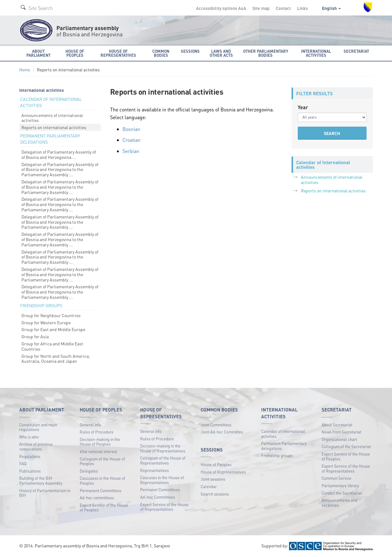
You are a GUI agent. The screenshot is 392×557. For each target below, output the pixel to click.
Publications (30, 471)
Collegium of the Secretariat (346, 446)
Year (303, 107)
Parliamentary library (340, 485)
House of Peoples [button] (75, 53)
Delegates (89, 471)
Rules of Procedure (97, 432)
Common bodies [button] (161, 53)
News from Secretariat (341, 432)
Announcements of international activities (52, 118)
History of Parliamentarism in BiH (45, 493)
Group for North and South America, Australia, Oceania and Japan (56, 359)
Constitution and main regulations (38, 427)
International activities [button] (316, 53)
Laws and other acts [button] (221, 53)
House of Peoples (216, 464)
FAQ (23, 463)
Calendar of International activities (283, 434)
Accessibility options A (221, 8)
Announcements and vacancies (339, 503)
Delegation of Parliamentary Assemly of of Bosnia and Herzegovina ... (59, 154)
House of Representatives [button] (118, 53)
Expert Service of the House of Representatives (164, 507)
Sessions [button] (190, 51)
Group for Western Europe (46, 322)
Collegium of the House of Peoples (102, 461)
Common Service (336, 478)
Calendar (209, 486)
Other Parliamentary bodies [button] (266, 53)
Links (303, 8)
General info (90, 425)
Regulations (30, 456)
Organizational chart (339, 439)
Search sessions (215, 494)
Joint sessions (213, 479)
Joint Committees (216, 425)
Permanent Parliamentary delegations (284, 446)
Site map (261, 8)
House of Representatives (223, 472)
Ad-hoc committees (97, 498)
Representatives (154, 470)
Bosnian (131, 129)
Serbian (131, 151)
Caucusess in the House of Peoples (102, 481)
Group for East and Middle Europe (53, 329)
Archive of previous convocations (36, 446)
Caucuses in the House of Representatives (162, 480)
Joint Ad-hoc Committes (222, 432)
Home (25, 70)
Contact (283, 8)
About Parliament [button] (38, 53)
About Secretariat (337, 425)
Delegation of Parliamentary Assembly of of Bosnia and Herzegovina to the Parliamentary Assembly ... (60, 169)
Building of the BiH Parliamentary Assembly (41, 481)
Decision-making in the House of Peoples (100, 442)
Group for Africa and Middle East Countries (52, 346)
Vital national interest (98, 451)
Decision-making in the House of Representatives (163, 448)
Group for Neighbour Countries (51, 315)
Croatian (131, 140)
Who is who (29, 437)
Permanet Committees (160, 490)
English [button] (331, 8)
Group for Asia (35, 336)
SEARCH (332, 133)
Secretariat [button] (356, 51)
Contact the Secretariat (342, 493)
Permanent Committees (100, 490)
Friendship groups (277, 455)
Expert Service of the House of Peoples (104, 508)
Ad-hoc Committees (158, 497)
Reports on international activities (54, 127)
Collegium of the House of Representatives (163, 460)
